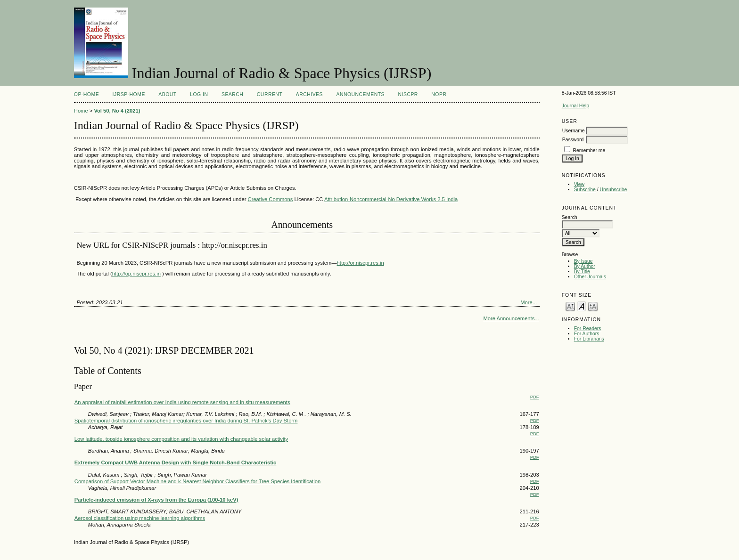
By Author (585, 266)
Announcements (360, 94)
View (579, 184)
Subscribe (585, 190)
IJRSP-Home (129, 94)
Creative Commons (271, 199)
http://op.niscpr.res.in (136, 274)
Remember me (589, 150)
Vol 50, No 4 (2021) (117, 111)
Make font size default (582, 306)
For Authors (587, 334)
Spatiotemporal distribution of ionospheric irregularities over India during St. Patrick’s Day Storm (186, 421)
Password (573, 140)
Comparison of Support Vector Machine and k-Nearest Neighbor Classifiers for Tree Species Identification (197, 481)
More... (529, 302)
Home (81, 111)
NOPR (439, 94)
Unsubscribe (614, 190)
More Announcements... (511, 318)
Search (232, 94)
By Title (582, 272)
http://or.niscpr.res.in (361, 263)
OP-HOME (86, 94)
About (167, 94)
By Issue (583, 261)
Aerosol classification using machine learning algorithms (140, 518)
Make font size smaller (570, 306)
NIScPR (408, 94)
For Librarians (589, 339)
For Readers (588, 329)
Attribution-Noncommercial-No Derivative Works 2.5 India (391, 199)
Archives (309, 94)
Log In (199, 94)
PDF (535, 397)
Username (574, 131)
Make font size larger (593, 306)
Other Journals (590, 277)
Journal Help (575, 106)
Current (270, 94)
